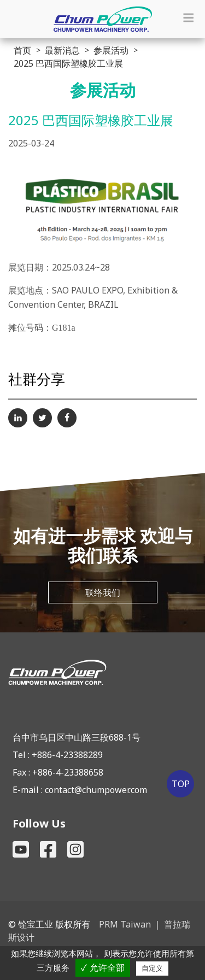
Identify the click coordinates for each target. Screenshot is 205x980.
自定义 (152, 968)
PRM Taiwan (125, 924)
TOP (181, 784)
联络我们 (103, 592)
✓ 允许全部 (102, 968)
